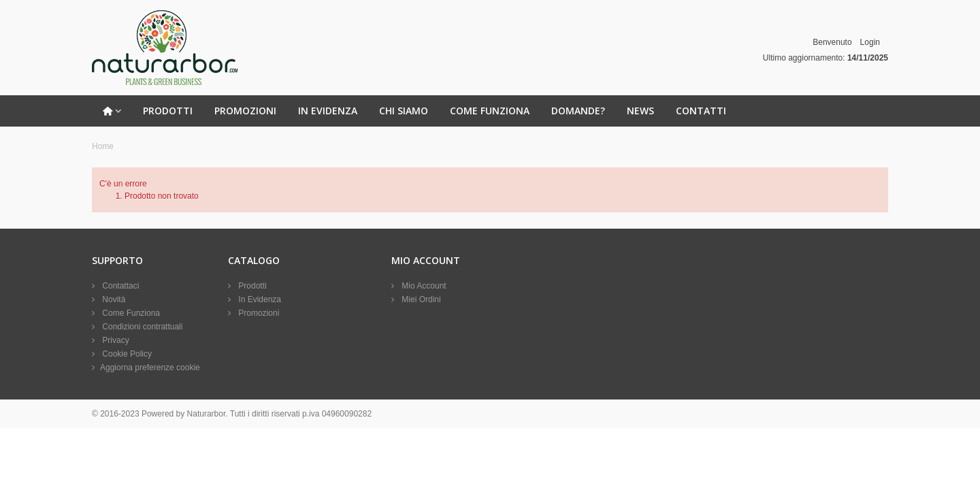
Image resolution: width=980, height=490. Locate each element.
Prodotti (168, 111)
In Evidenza (328, 111)
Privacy (115, 340)
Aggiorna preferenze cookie (150, 367)
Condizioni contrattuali (141, 327)
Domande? (578, 111)
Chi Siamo (404, 111)
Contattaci (119, 286)
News (640, 111)
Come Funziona (490, 111)
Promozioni (245, 111)
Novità (113, 299)
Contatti (701, 111)
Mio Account (423, 286)
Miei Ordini (420, 299)
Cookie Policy (126, 354)
